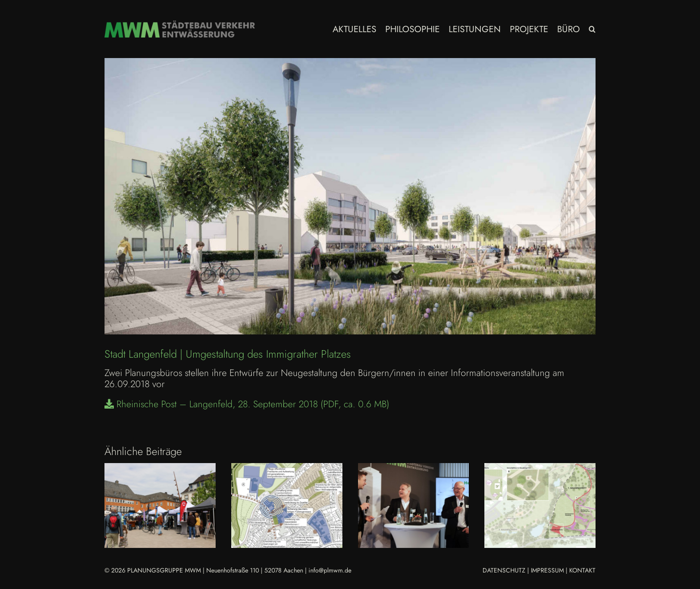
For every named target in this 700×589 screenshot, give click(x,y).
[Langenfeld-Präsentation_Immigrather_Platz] (350, 196)
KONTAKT (582, 570)
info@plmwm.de (330, 570)
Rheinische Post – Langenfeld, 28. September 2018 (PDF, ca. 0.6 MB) (247, 404)
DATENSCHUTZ (504, 570)
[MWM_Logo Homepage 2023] (180, 25)
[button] (592, 29)
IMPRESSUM (547, 570)
